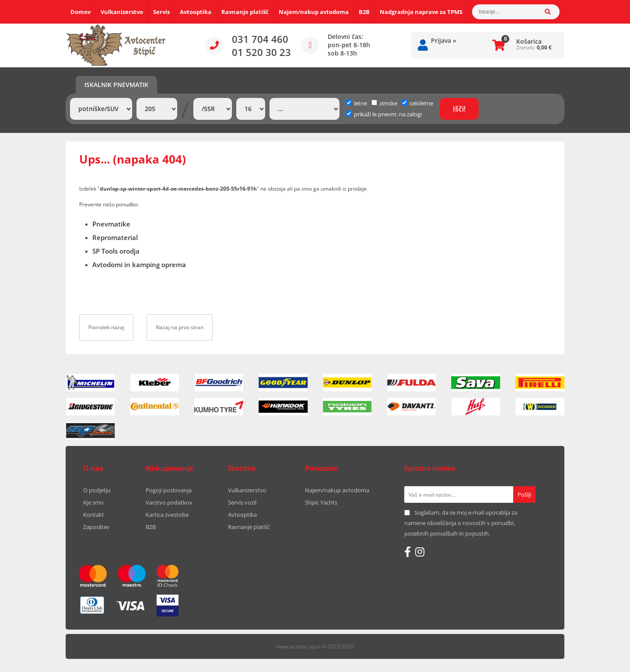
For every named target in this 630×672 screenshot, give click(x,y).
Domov (80, 12)
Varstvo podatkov (169, 502)
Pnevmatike (111, 224)
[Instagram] (420, 552)
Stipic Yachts (321, 502)
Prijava (444, 40)
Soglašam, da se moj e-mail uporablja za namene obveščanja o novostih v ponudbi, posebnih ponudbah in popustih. (461, 523)
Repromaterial (115, 237)
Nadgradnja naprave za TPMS (421, 12)
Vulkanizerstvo (122, 12)
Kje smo (93, 502)
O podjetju (97, 490)
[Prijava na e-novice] (524, 494)
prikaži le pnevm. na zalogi (388, 114)
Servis (161, 12)
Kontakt (94, 515)
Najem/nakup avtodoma (314, 12)
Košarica (529, 41)
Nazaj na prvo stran (180, 327)
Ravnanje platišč (245, 12)
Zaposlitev (96, 527)
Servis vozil (242, 502)
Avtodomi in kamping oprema (139, 265)
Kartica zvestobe (167, 515)
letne (357, 103)
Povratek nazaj (106, 327)
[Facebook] (408, 552)
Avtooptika (196, 12)
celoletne (417, 103)
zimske (384, 103)
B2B (364, 12)
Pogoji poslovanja (169, 490)
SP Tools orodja (116, 251)
